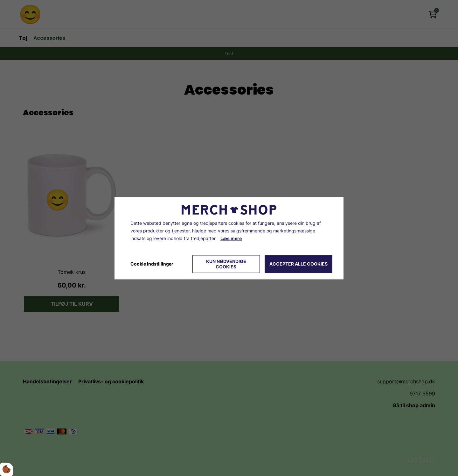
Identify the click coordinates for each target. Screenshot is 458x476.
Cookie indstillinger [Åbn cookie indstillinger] (152, 264)
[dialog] (229, 238)
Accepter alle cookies (298, 264)
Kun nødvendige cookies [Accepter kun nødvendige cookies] (226, 264)
